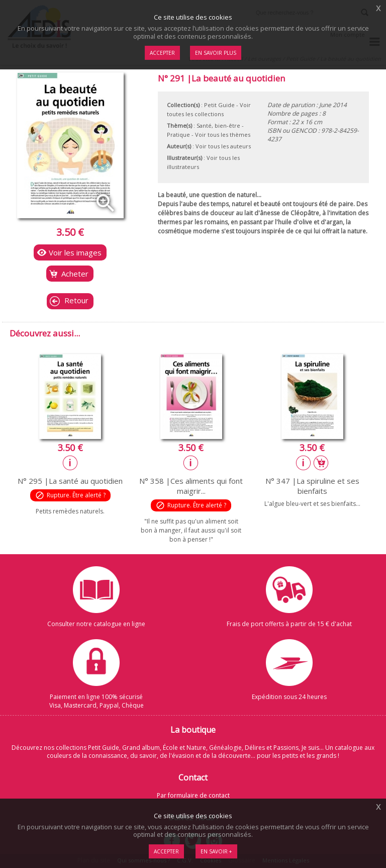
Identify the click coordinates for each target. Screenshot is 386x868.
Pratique (178, 135)
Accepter (166, 851)
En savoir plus (216, 53)
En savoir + (216, 851)
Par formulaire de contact (193, 795)
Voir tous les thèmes (223, 135)
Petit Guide (219, 105)
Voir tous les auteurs (223, 146)
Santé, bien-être (218, 125)
